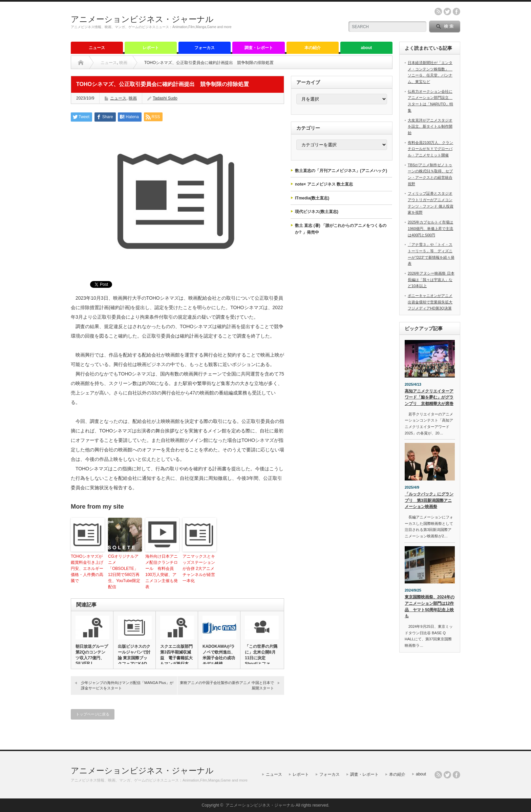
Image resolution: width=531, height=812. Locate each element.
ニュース (97, 48)
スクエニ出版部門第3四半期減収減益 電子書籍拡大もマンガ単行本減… (176, 658)
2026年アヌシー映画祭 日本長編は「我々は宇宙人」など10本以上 (431, 280)
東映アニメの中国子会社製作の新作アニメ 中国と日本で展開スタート (227, 685)
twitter (447, 12)
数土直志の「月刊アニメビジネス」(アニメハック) (341, 171)
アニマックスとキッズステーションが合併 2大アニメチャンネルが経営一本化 (199, 569)
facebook (456, 12)
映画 (123, 63)
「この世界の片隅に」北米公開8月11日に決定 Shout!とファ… (261, 655)
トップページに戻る (93, 714)
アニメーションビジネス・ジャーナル (142, 19)
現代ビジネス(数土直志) (317, 212)
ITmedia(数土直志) (312, 198)
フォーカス (205, 48)
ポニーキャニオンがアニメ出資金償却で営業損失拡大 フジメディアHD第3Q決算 (430, 302)
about (367, 48)
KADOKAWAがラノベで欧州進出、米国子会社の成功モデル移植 (219, 655)
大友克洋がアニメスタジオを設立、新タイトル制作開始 (430, 126)
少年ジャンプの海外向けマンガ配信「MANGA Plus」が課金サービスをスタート (127, 685)
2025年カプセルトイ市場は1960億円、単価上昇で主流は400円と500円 (430, 228)
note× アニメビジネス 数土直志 (324, 184)
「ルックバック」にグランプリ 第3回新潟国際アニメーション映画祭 (429, 500)
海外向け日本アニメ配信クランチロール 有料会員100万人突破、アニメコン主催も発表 (162, 572)
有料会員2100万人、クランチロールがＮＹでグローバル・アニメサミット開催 (430, 149)
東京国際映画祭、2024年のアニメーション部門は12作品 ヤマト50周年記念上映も (430, 606)
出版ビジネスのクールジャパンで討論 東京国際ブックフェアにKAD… (134, 655)
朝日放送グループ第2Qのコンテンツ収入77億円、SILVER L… (92, 655)
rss (438, 12)
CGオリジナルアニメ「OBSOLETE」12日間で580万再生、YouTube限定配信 (124, 572)
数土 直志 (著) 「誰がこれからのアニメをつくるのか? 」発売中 (341, 229)
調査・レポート (259, 48)
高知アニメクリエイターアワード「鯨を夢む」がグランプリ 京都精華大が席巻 (429, 397)
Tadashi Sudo (165, 98)
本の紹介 (313, 48)
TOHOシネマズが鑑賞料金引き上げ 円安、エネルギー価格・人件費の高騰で (87, 569)
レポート (151, 48)
